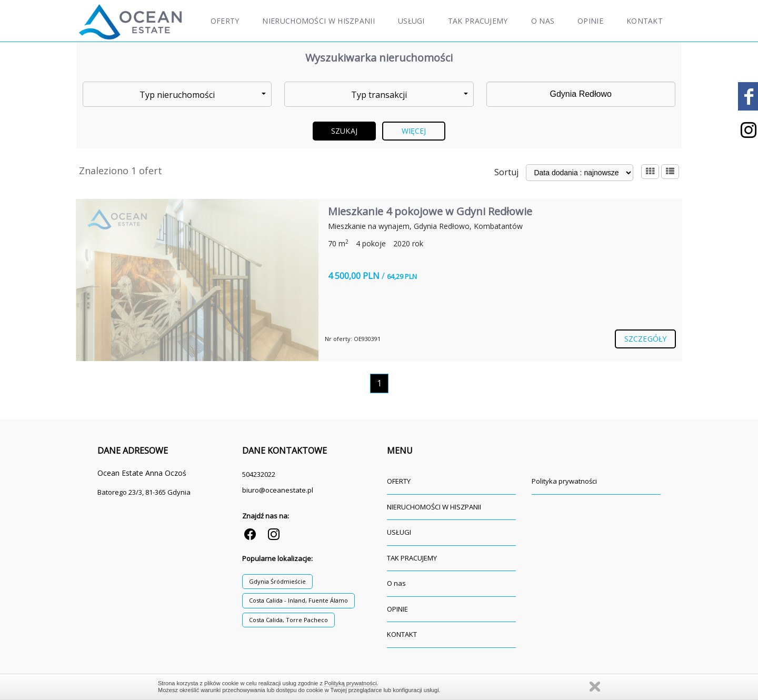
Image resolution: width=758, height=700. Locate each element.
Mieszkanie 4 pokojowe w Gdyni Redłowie (430, 211)
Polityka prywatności (564, 481)
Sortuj (506, 172)
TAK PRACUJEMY (478, 21)
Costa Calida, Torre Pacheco (288, 620)
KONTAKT (645, 21)
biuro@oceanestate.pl (278, 490)
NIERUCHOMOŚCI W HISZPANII (318, 21)
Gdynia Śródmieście (277, 581)
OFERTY (225, 21)
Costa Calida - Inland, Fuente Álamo (298, 600)
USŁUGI (411, 21)
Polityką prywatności (351, 683)
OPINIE (590, 21)
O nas (543, 21)
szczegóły (645, 339)
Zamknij (595, 687)
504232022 (259, 474)
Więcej (414, 131)
